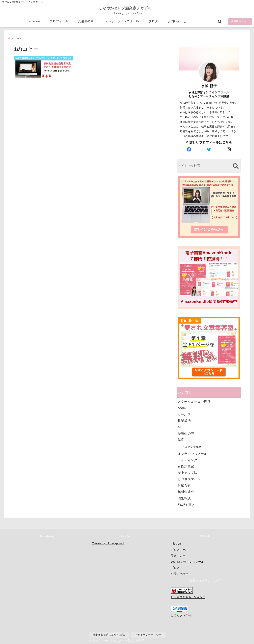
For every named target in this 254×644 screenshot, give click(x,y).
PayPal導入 (186, 504)
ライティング (187, 460)
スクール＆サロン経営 (194, 401)
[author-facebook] (189, 149)
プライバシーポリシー (148, 635)
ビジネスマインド (191, 479)
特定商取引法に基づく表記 (109, 635)
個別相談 (184, 498)
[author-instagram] (229, 149)
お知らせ (184, 485)
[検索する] (236, 166)
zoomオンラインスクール (121, 22)
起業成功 (184, 420)
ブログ (153, 22)
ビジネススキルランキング (188, 597)
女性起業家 (186, 466)
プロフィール (59, 22)
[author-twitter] (209, 149)
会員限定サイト (240, 22)
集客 (181, 439)
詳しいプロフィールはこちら (209, 142)
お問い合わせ (177, 22)
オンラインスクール (192, 453)
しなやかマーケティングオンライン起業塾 (117, 640)
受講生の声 (86, 22)
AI (179, 427)
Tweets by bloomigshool (108, 543)
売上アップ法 (187, 472)
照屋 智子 (209, 85)
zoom (182, 408)
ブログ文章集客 (192, 446)
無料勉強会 (186, 491)
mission (34, 22)
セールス (184, 414)
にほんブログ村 (181, 615)
